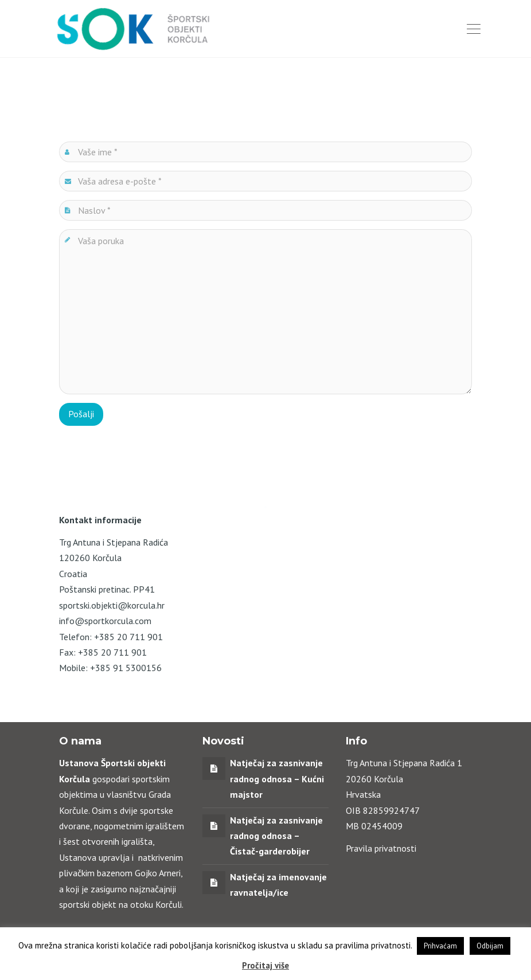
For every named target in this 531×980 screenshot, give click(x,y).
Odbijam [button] (490, 946)
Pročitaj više (265, 965)
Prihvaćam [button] (440, 946)
